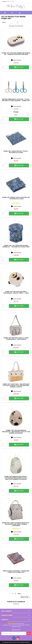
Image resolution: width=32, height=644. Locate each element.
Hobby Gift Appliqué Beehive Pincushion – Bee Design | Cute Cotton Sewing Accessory (16, 432)
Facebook (16, 604)
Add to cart (19, 67)
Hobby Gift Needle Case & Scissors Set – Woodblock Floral (16, 198)
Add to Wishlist (16, 60)
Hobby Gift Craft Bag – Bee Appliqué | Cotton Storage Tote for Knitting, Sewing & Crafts (16, 385)
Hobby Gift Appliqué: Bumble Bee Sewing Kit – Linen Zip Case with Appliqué (16, 54)
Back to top (25, 597)
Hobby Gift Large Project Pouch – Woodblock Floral (16, 152)
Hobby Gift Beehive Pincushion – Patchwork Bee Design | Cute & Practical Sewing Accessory (16, 478)
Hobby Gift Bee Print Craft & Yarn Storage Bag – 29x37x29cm (16, 339)
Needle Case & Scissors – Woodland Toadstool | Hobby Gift (16, 572)
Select (10, 22)
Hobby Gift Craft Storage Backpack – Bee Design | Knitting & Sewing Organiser (16, 524)
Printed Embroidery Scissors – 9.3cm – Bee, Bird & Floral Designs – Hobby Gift (16, 100)
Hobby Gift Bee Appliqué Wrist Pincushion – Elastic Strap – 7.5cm (16, 292)
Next (20, 594)
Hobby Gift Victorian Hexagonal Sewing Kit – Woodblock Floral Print (16, 246)
